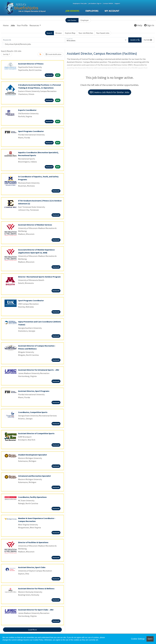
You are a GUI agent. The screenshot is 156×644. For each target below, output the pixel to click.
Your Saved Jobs (103, 33)
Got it (150, 639)
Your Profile (22, 25)
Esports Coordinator (27, 110)
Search (49, 33)
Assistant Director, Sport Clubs (32, 567)
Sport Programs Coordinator (31, 131)
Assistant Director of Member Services (35, 225)
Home (6, 25)
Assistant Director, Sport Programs (34, 391)
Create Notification (54, 54)
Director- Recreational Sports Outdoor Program (39, 277)
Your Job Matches (86, 33)
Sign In (149, 25)
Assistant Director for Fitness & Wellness (36, 588)
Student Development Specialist (33, 455)
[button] (148, 40)
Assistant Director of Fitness (31, 64)
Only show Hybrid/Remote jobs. (18, 44)
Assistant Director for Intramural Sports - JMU (39, 370)
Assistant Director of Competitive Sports (36, 433)
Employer (85, 20)
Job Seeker (72, 20)
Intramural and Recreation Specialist (34, 476)
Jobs (13, 25)
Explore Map (70, 33)
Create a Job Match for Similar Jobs (110, 92)
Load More (32, 630)
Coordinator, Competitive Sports (33, 412)
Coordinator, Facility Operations (32, 497)
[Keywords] (34, 40)
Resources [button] (34, 25)
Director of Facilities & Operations (33, 542)
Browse (59, 33)
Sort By (6, 54)
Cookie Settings (138, 639)
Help (138, 25)
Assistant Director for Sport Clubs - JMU (36, 610)
